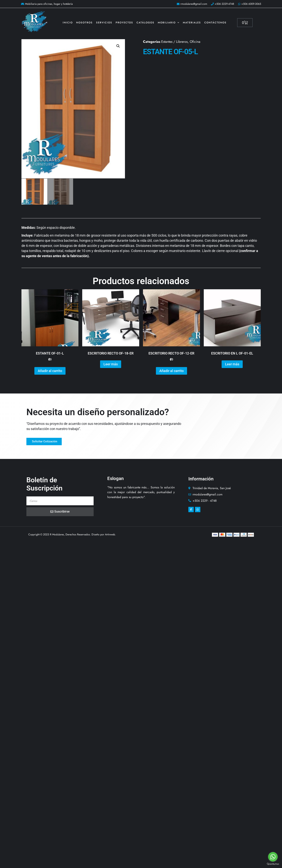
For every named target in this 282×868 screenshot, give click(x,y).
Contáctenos (215, 23)
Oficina (195, 42)
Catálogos (145, 23)
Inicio (68, 23)
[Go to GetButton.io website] (273, 864)
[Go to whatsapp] (273, 857)
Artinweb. (110, 534)
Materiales (192, 23)
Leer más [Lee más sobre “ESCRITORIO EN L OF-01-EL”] (232, 364)
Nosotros (84, 23)
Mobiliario (169, 23)
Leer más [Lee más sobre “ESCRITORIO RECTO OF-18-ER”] (111, 364)
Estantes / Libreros (174, 42)
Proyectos (124, 23)
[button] (118, 46)
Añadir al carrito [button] (50, 371)
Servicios (104, 23)
